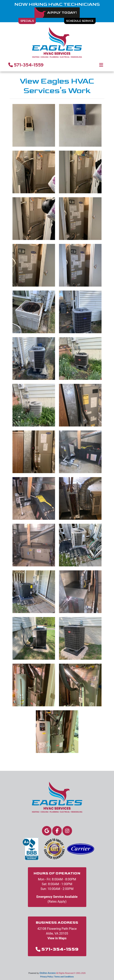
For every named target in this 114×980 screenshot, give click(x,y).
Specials (27, 21)
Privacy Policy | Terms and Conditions (57, 977)
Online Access (47, 973)
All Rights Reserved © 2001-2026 (71, 973)
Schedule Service (80, 21)
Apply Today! (62, 13)
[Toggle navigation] (101, 65)
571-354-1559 (26, 65)
